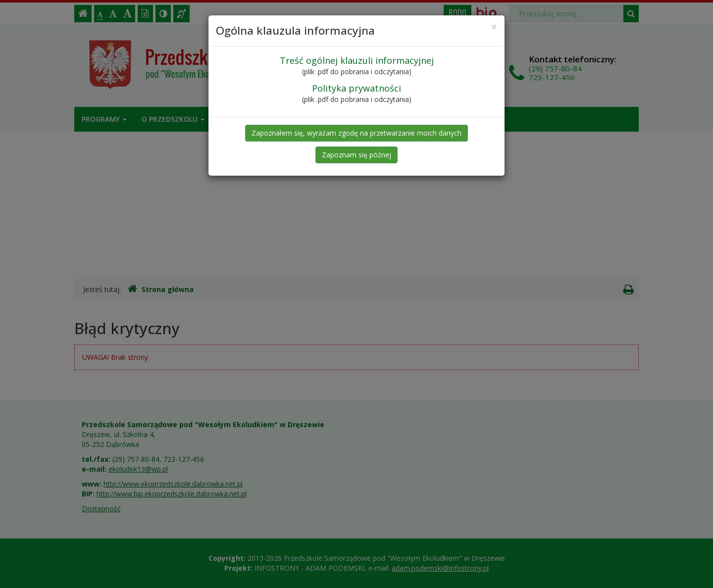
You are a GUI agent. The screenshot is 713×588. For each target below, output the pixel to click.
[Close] (494, 27)
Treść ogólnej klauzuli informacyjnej (357, 60)
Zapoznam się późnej (356, 155)
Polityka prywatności (356, 88)
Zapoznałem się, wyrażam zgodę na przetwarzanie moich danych (356, 133)
